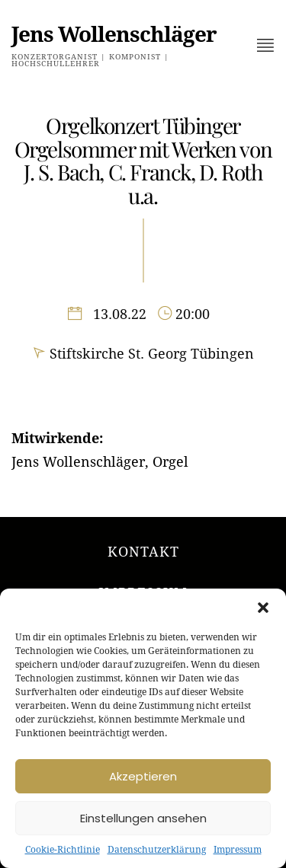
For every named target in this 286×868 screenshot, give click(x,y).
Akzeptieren (143, 776)
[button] (263, 608)
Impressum (238, 850)
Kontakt (143, 552)
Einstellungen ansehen (143, 818)
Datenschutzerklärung (157, 850)
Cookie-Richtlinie (63, 850)
